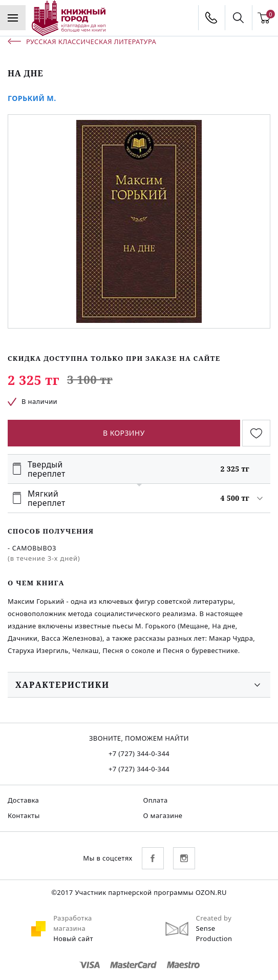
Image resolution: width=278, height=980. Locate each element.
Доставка (23, 800)
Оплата (156, 800)
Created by (214, 918)
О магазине (163, 815)
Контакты (24, 815)
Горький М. (32, 98)
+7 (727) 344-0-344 (139, 753)
